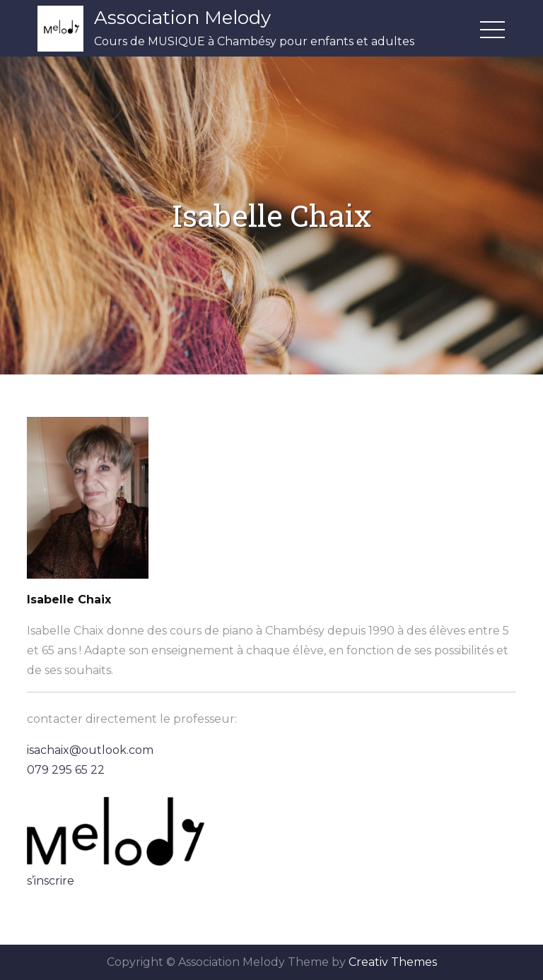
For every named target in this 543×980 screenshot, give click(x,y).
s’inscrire (51, 881)
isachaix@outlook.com (90, 750)
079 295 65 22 (66, 770)
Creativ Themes (393, 962)
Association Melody (182, 18)
